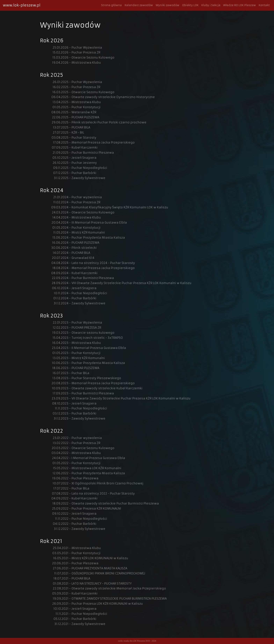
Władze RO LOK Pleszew (239, 5)
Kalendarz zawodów (139, 5)
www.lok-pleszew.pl (22, 5)
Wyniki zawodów (167, 5)
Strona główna (111, 5)
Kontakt (264, 5)
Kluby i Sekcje (211, 5)
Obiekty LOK (190, 5)
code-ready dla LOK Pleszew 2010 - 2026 (137, 641)
